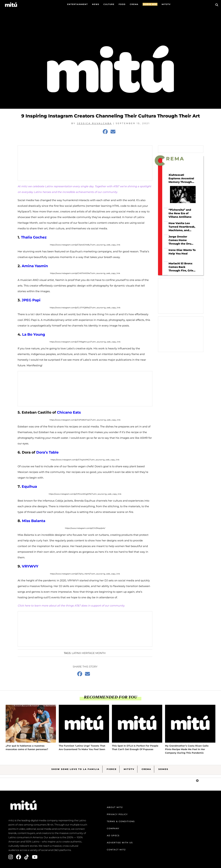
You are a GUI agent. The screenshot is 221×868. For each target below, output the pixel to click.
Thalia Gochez (34, 237)
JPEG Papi (31, 300)
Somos (163, 769)
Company (113, 828)
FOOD (122, 4)
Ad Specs (113, 836)
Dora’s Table (47, 452)
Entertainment (78, 4)
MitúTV (129, 769)
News (96, 4)
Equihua (29, 486)
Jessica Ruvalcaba (94, 123)
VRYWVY (30, 566)
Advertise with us (120, 843)
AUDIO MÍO (150, 4)
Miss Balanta (34, 521)
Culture (109, 4)
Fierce (112, 769)
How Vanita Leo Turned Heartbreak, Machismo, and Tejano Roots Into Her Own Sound (182, 227)
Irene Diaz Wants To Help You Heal (182, 252)
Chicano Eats (69, 412)
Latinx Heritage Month (89, 653)
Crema (146, 769)
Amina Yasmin (35, 266)
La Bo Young (34, 334)
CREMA (134, 4)
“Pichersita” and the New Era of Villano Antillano (180, 213)
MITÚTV (166, 4)
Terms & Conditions (121, 821)
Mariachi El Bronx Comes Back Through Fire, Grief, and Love (182, 267)
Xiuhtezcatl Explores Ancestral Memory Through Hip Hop (181, 179)
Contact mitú (116, 850)
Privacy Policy (117, 814)
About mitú (115, 807)
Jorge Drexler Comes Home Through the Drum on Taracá (181, 240)
